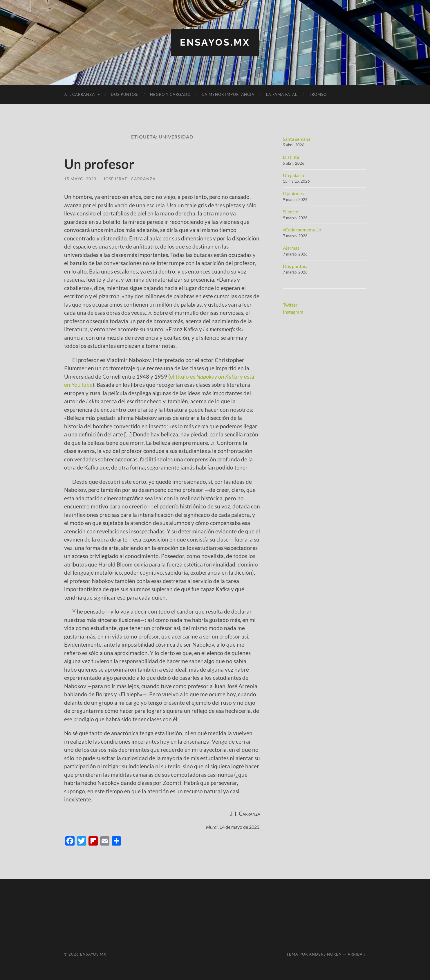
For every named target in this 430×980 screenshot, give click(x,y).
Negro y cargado (170, 94)
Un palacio (293, 175)
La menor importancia (228, 94)
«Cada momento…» (302, 230)
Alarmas (291, 248)
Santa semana (297, 139)
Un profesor (99, 164)
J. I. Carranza (80, 94)
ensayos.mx (215, 42)
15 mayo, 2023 (80, 179)
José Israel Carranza (130, 179)
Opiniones (293, 193)
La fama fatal (282, 94)
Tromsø (318, 94)
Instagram (293, 312)
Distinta (291, 157)
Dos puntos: (125, 94)
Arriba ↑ (357, 954)
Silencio (291, 212)
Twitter (290, 305)
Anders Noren (325, 954)
